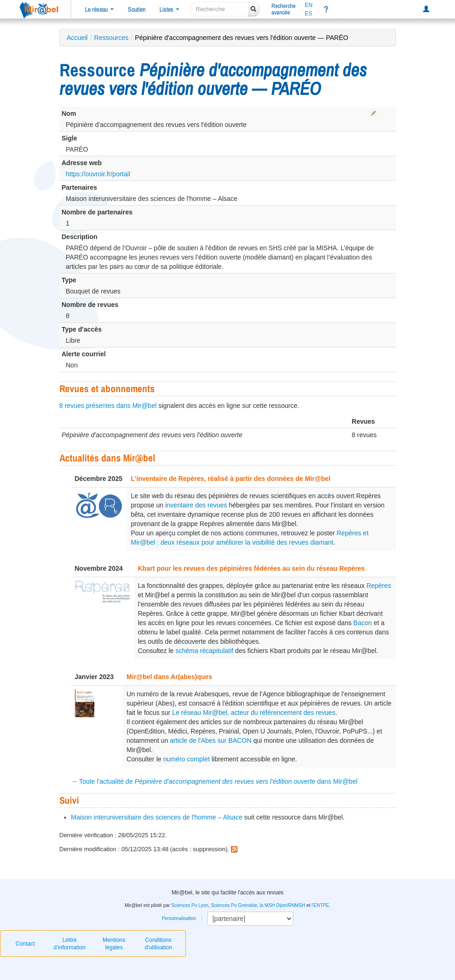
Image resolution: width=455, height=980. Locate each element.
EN (309, 5)
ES (309, 13)
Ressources (112, 38)
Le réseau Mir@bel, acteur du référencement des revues (254, 713)
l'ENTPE (320, 905)
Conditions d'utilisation (158, 944)
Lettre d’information (69, 944)
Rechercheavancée (284, 9)
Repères (379, 586)
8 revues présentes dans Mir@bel (108, 406)
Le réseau (99, 9)
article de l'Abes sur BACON (211, 740)
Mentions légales (114, 944)
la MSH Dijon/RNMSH (283, 905)
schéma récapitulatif (204, 651)
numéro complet (186, 759)
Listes (169, 9)
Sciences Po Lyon (190, 905)
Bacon (363, 623)
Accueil (77, 38)
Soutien (137, 9)
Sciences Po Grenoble (234, 905)
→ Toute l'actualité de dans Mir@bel (214, 781)
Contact (25, 944)
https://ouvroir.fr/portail (98, 174)
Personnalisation (179, 918)
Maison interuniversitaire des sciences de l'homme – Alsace (157, 817)
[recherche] (220, 9)
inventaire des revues (196, 505)
